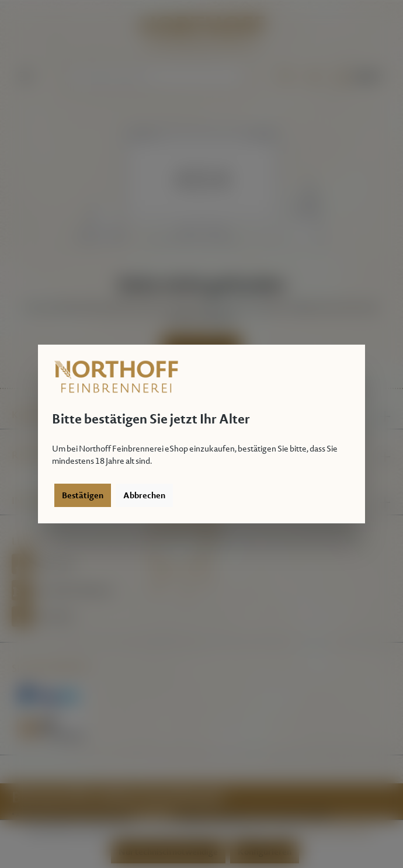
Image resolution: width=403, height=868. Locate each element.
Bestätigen (83, 495)
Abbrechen (144, 495)
